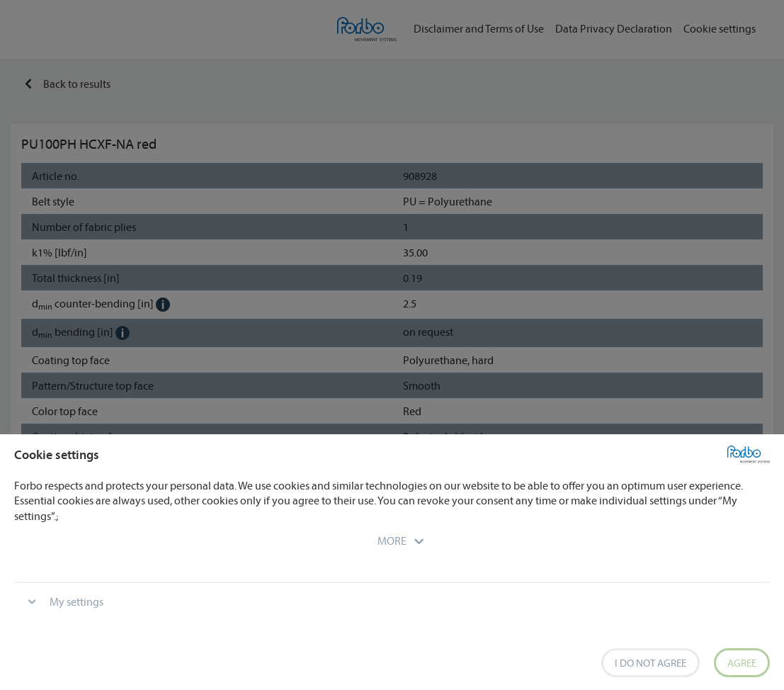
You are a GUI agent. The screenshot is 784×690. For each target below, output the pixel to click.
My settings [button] (76, 601)
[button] (392, 541)
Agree (742, 663)
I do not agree (651, 663)
